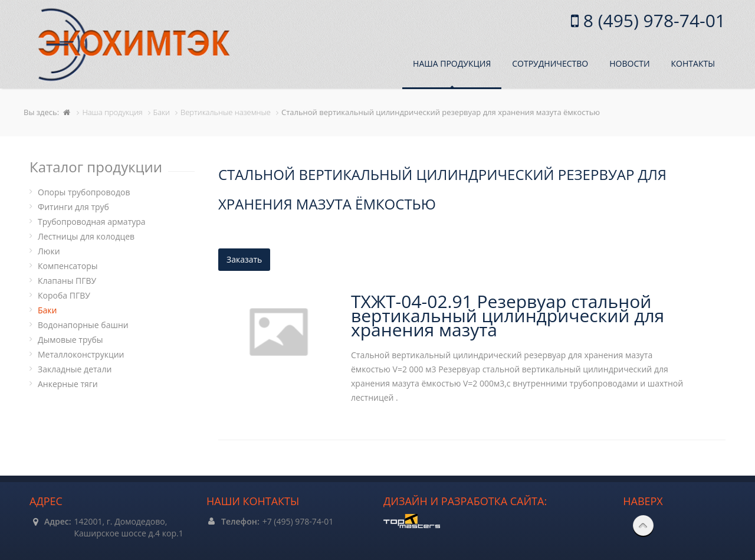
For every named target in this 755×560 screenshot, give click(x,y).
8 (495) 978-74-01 (652, 20)
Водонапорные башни (83, 325)
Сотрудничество (550, 63)
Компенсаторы (68, 266)
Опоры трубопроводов (84, 192)
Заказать (244, 259)
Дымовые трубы (70, 340)
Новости (629, 63)
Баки (47, 310)
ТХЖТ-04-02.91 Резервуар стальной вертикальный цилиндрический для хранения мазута (508, 315)
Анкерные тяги (68, 384)
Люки (49, 251)
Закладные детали (75, 369)
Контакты (693, 63)
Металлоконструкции (81, 354)
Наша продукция (452, 63)
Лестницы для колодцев (86, 236)
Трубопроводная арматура (92, 222)
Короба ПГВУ (64, 295)
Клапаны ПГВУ (67, 281)
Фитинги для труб (73, 207)
